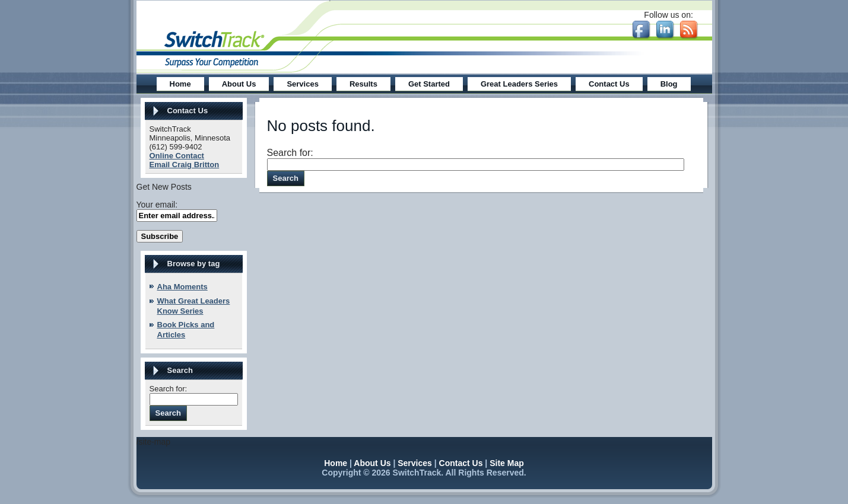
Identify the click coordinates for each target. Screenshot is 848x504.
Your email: (157, 205)
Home (336, 463)
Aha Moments (182, 287)
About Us (372, 463)
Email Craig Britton (185, 165)
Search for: (169, 389)
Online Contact (177, 156)
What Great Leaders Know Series (194, 306)
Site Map (507, 463)
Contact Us (461, 463)
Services (415, 463)
